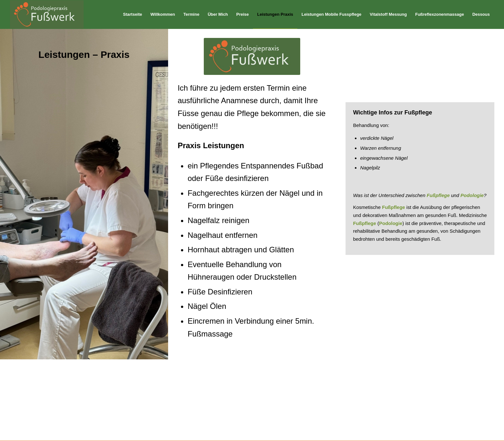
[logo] (47, 14)
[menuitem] (133, 14)
